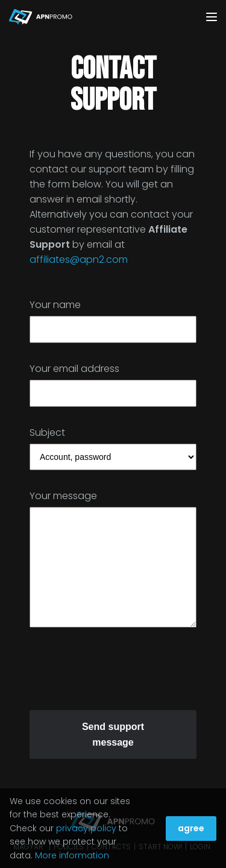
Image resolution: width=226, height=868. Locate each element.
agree (191, 828)
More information (72, 855)
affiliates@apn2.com (79, 259)
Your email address (74, 369)
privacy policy (86, 828)
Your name (55, 305)
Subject (47, 432)
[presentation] (121, 673)
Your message (63, 496)
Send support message (113, 734)
